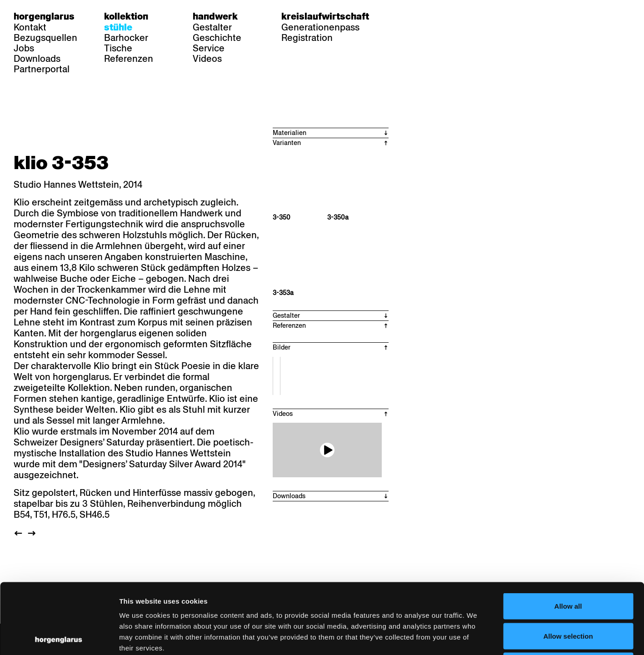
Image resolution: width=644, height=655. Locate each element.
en (439, 16)
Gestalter (212, 27)
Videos (207, 59)
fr (422, 16)
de (404, 16)
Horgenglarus (44, 16)
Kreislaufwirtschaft (325, 16)
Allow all (568, 536)
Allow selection (568, 566)
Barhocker (126, 38)
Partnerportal (42, 69)
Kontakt (30, 27)
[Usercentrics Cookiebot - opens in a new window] (59, 637)
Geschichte (217, 38)
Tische (118, 48)
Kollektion (126, 16)
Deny (568, 595)
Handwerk (215, 16)
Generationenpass (320, 27)
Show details (475, 637)
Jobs (24, 48)
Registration (307, 38)
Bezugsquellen (45, 38)
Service (209, 48)
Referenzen (129, 59)
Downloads (37, 59)
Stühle (118, 27)
